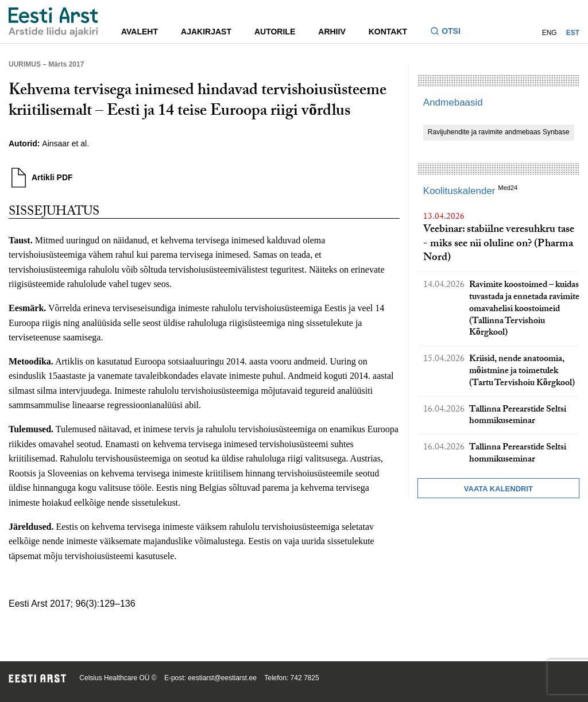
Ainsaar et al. (65, 143)
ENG (550, 33)
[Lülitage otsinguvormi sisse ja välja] (450, 32)
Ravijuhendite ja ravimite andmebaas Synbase (499, 132)
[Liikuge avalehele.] (53, 22)
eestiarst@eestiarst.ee (222, 678)
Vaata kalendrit (498, 489)
